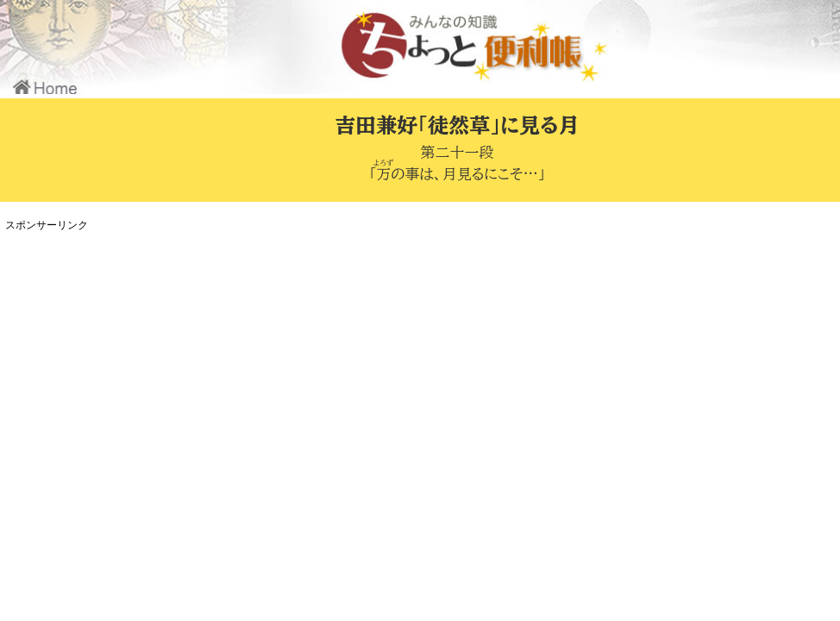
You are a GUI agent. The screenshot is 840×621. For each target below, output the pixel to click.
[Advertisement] (323, 357)
